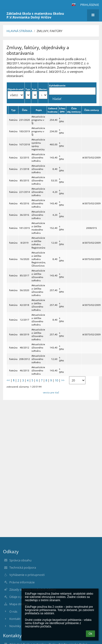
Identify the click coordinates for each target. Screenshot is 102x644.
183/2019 (25, 131)
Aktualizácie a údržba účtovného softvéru (38, 275)
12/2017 (25, 320)
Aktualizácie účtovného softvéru (38, 348)
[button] (74, 5)
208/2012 (25, 359)
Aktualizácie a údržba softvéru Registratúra (38, 243)
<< (8, 380)
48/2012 (25, 348)
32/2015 (25, 157)
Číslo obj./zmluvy (74, 110)
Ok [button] (90, 634)
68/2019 (25, 334)
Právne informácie (22, 582)
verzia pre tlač (51, 392)
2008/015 (91, 228)
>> (63, 380)
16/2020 (25, 259)
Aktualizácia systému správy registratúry (38, 144)
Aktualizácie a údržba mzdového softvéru (38, 228)
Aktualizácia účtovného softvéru (38, 157)
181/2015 (25, 228)
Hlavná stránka (19, 31)
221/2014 (25, 192)
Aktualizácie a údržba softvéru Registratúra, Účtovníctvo (39, 259)
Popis (39, 110)
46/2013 (25, 370)
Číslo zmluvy (92, 110)
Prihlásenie (90, 5)
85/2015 (25, 180)
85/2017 (25, 275)
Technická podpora (23, 567)
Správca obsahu (20, 560)
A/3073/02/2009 (91, 157)
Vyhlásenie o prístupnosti (27, 575)
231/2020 (25, 120)
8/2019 (25, 243)
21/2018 (25, 169)
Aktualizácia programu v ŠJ (38, 120)
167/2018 (25, 144)
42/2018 (25, 305)
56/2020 (25, 290)
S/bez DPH (62, 110)
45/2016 (25, 203)
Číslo (25, 110)
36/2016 (25, 215)
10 (56, 380)
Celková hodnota (53, 110)
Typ (13, 110)
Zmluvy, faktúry (49, 31)
